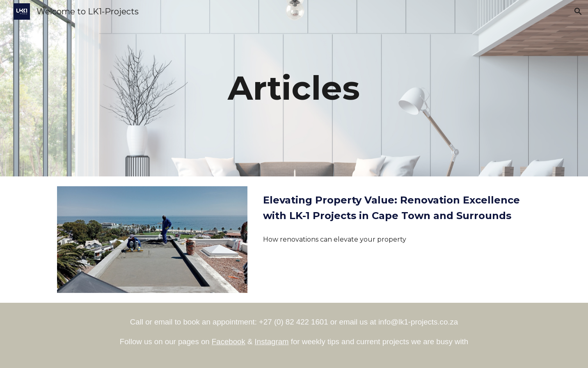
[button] (578, 11)
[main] (294, 88)
